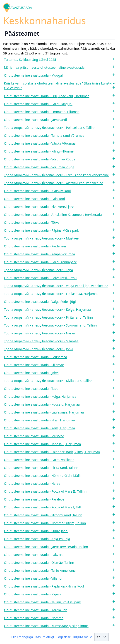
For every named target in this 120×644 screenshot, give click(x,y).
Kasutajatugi (45, 637)
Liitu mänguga (22, 637)
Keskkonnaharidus (44, 20)
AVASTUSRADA (21, 8)
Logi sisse (64, 637)
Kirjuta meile (83, 637)
